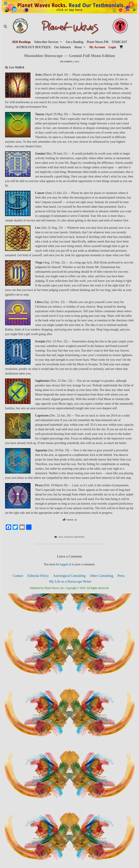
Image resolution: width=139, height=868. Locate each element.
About (81, 47)
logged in (66, 564)
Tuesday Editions (74, 537)
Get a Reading (75, 42)
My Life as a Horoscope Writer (70, 581)
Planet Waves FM (98, 42)
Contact (18, 576)
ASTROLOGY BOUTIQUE (33, 47)
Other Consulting (102, 576)
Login (112, 47)
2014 (60, 537)
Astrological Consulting (69, 576)
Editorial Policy (38, 576)
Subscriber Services (49, 42)
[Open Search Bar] (5, 27)
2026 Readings (21, 42)
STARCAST (119, 42)
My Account (97, 47)
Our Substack (63, 47)
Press (121, 576)
